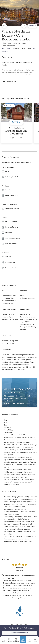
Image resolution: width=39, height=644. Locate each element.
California (16, 43)
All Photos (32, 26)
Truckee (25, 43)
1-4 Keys (6, 49)
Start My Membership (19, 633)
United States (6, 43)
